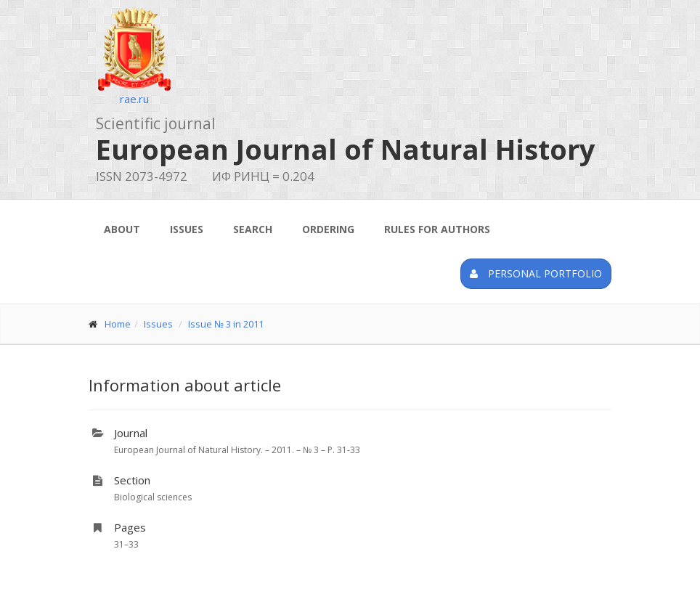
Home (118, 324)
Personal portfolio (536, 273)
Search (253, 229)
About (122, 229)
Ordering (328, 229)
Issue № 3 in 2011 (226, 324)
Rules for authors (437, 229)
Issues (187, 229)
